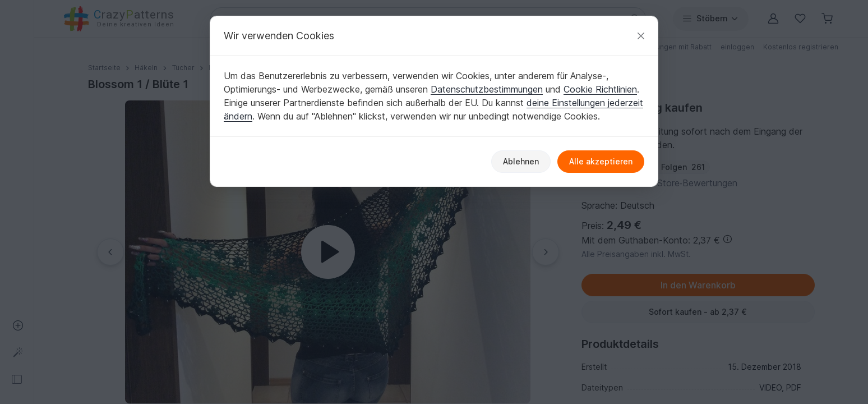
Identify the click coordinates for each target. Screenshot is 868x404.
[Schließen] (641, 36)
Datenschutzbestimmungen (487, 89)
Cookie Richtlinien (600, 89)
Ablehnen (521, 161)
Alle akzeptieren (601, 161)
